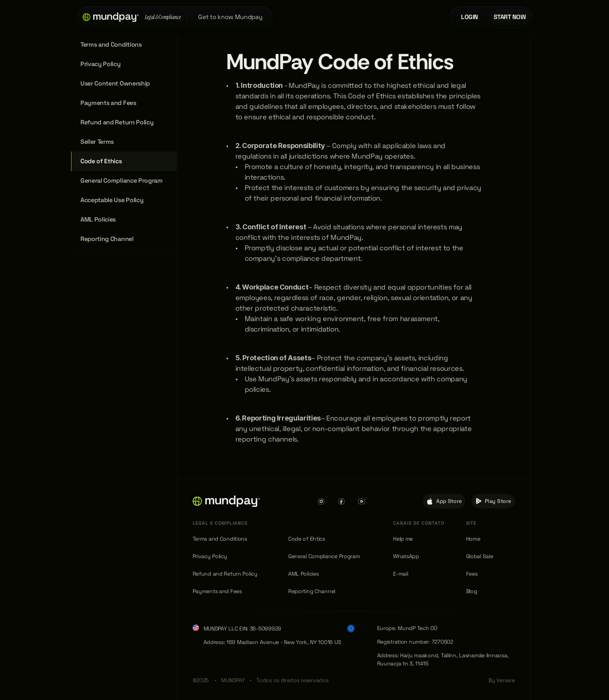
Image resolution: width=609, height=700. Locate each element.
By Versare (501, 680)
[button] (111, 17)
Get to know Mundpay (230, 17)
